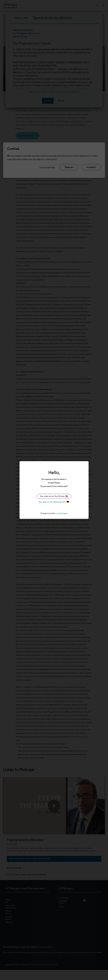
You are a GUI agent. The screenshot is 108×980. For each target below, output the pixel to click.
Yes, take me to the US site (54, 496)
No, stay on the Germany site (54, 502)
